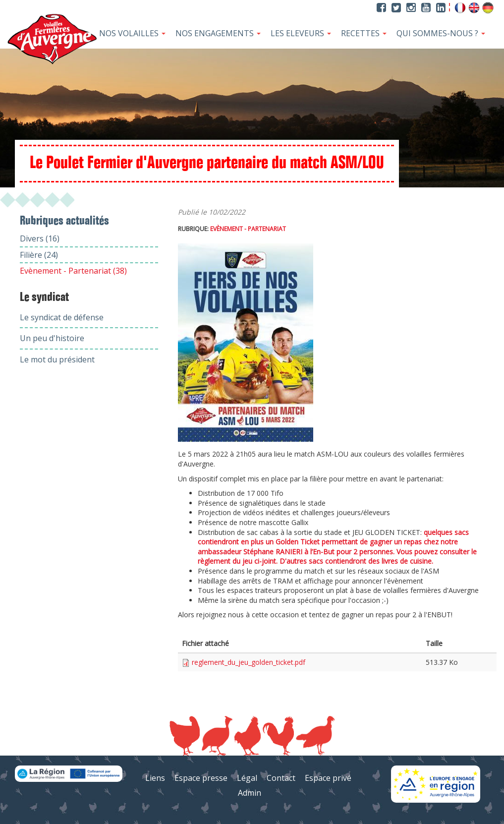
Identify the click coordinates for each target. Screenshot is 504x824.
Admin (250, 793)
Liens (155, 778)
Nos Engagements (218, 33)
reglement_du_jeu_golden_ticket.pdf (249, 662)
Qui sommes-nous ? (441, 33)
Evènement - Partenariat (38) (73, 271)
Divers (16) (40, 238)
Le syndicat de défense (62, 317)
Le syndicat (44, 297)
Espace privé (328, 778)
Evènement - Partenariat (248, 229)
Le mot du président (57, 359)
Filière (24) (39, 255)
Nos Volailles (132, 33)
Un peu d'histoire (52, 338)
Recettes (364, 33)
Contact (281, 778)
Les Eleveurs (301, 33)
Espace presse (201, 778)
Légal (247, 778)
